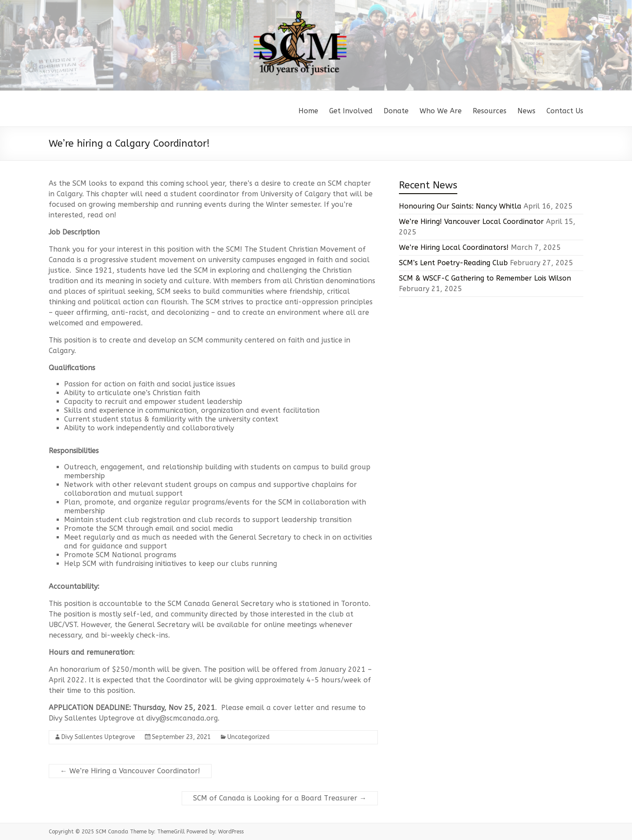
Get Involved (351, 111)
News (526, 111)
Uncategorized (248, 737)
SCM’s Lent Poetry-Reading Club (453, 263)
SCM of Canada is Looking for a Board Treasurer (280, 798)
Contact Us (565, 111)
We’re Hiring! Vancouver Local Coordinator (471, 222)
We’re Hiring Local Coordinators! (454, 247)
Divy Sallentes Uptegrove (98, 737)
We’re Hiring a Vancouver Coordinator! (130, 771)
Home (308, 111)
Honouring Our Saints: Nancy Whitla (460, 206)
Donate (396, 111)
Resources (490, 111)
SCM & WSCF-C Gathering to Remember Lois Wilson (485, 278)
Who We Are (441, 111)
